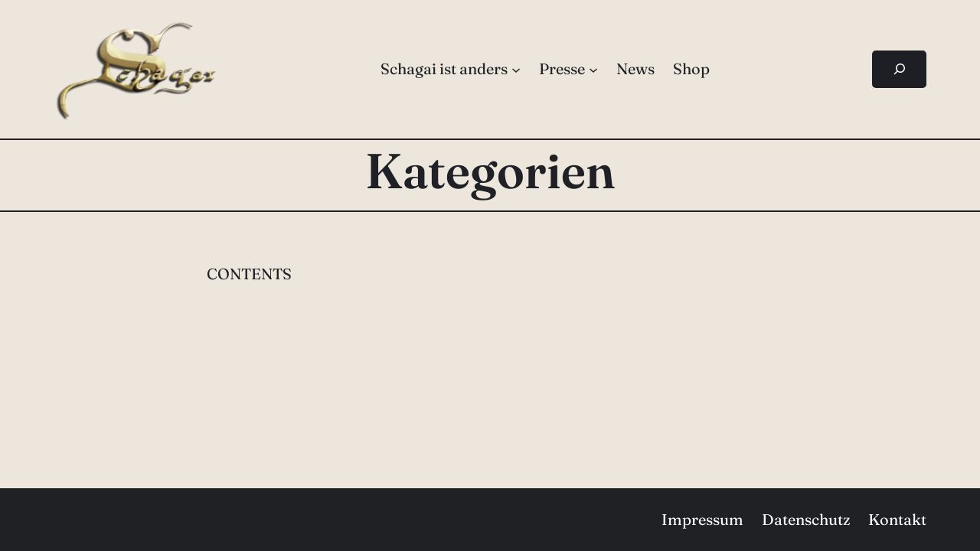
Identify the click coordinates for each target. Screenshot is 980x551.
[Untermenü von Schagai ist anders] (516, 69)
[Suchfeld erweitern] (899, 69)
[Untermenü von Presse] (593, 69)
